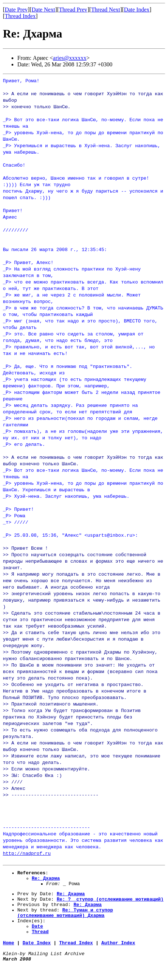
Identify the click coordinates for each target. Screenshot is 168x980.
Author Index (118, 954)
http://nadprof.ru (27, 853)
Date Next (43, 10)
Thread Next (106, 10)
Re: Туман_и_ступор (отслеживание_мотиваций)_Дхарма (65, 920)
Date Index (137, 10)
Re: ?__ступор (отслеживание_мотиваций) (110, 904)
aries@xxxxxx (70, 58)
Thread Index (20, 16)
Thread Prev (73, 10)
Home (8, 954)
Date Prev (16, 10)
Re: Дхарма (46, 880)
